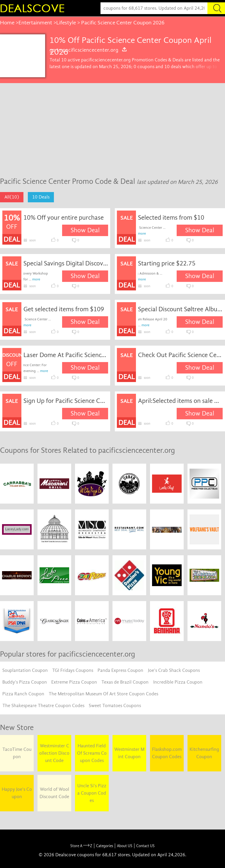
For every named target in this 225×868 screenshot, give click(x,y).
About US (125, 846)
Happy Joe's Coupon (17, 793)
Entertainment (35, 23)
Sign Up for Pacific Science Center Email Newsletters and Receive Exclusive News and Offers (66, 401)
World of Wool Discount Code (54, 793)
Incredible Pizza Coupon (178, 682)
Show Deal (85, 230)
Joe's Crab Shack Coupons (174, 670)
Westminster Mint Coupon (129, 753)
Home (7, 23)
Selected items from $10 (171, 218)
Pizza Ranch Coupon (23, 694)
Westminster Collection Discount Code (54, 753)
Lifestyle (66, 23)
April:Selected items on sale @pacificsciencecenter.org (180, 401)
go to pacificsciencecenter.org (88, 50)
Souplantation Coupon (25, 670)
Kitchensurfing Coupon (204, 753)
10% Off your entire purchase (64, 218)
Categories (105, 846)
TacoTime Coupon (17, 753)
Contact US (145, 846)
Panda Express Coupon (120, 670)
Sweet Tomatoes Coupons (115, 706)
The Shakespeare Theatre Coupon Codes (43, 706)
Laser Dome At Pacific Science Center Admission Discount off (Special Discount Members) (66, 355)
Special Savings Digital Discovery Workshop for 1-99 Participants (66, 263)
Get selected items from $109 (64, 309)
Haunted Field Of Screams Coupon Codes (92, 753)
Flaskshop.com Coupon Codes (167, 753)
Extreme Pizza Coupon (74, 682)
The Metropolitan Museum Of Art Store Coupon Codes (103, 694)
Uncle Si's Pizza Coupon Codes (92, 793)
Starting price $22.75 (167, 263)
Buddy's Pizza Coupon (25, 682)
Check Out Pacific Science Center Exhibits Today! (180, 355)
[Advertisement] (112, 127)
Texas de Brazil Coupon (125, 682)
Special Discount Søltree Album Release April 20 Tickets (180, 309)
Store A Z (81, 846)
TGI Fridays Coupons (73, 670)
